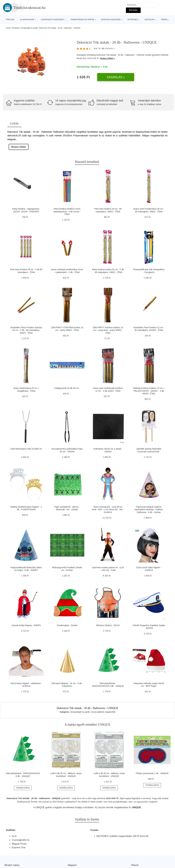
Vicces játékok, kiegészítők (103, 712)
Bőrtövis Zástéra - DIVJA (108, 625)
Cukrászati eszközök (52, 20)
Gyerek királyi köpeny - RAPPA (26, 625)
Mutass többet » (107, 58)
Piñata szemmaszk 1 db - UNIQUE (152, 773)
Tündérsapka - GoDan (67, 625)
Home (8, 28)
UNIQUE (164, 55)
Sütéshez (132, 20)
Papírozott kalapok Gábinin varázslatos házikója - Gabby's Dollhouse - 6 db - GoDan (149, 510)
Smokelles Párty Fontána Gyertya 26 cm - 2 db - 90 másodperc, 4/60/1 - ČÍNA (26, 330)
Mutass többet (19, 147)
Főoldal (10, 20)
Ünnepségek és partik (82, 20)
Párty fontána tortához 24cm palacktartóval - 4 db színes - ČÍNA (67, 212)
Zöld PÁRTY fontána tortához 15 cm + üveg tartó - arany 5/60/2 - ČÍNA (108, 330)
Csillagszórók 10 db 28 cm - (67, 388)
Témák (164, 20)
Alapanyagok (27, 20)
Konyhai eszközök (111, 20)
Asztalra (149, 20)
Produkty (16, 28)
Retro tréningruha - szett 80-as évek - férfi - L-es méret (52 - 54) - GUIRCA (108, 510)
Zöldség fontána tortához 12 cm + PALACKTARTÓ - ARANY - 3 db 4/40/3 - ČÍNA (149, 391)
